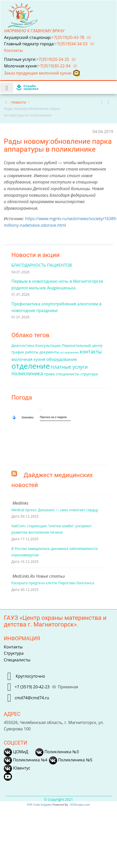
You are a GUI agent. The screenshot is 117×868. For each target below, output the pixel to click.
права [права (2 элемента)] (49, 374)
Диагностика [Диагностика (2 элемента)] (23, 345)
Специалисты (17, 660)
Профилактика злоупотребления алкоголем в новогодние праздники (56, 307)
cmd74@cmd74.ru (32, 698)
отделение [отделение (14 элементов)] (31, 366)
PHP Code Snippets (39, 805)
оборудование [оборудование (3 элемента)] (62, 359)
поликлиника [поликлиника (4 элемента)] (27, 374)
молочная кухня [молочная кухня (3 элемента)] (28, 359)
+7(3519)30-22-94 (54, 66)
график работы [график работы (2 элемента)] (25, 352)
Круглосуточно (30, 676)
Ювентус (17, 768)
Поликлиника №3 (57, 752)
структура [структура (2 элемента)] (89, 374)
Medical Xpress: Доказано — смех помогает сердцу (55, 510)
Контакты (14, 50)
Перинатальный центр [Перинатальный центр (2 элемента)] (82, 345)
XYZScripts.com (80, 805)
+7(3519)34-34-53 (71, 44)
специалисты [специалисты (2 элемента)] (68, 374)
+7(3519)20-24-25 (53, 59)
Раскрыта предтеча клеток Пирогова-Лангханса (53, 583)
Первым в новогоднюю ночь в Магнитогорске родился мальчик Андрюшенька (57, 284)
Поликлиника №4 (26, 760)
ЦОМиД (16, 752)
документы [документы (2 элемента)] (49, 352)
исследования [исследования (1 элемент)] (69, 352)
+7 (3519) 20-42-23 (32, 687)
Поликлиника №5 (71, 760)
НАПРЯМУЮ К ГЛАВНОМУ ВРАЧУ (34, 31)
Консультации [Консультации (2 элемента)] (48, 345)
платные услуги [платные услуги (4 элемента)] (69, 367)
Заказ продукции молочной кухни (42, 73)
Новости (19, 102)
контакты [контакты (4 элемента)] (91, 352)
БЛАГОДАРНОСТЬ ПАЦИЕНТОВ (42, 265)
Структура (14, 653)
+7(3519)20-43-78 (68, 37)
